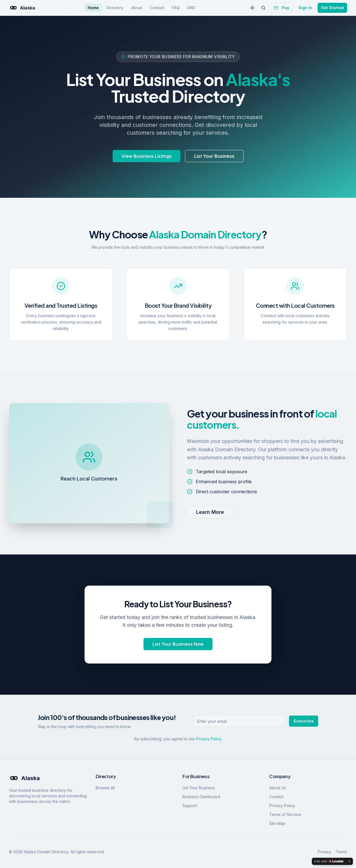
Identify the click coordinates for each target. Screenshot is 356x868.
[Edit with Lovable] (329, 861)
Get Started (332, 8)
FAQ (176, 8)
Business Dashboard (201, 797)
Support (190, 806)
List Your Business (214, 156)
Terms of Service (285, 814)
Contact (157, 8)
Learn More (210, 512)
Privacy (324, 852)
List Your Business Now (178, 644)
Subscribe (304, 721)
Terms (341, 852)
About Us (278, 788)
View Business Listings (147, 156)
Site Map (277, 823)
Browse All (105, 788)
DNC (191, 8)
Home (93, 8)
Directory (115, 8)
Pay (281, 8)
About (137, 8)
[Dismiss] (349, 861)
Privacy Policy (209, 739)
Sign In (305, 8)
